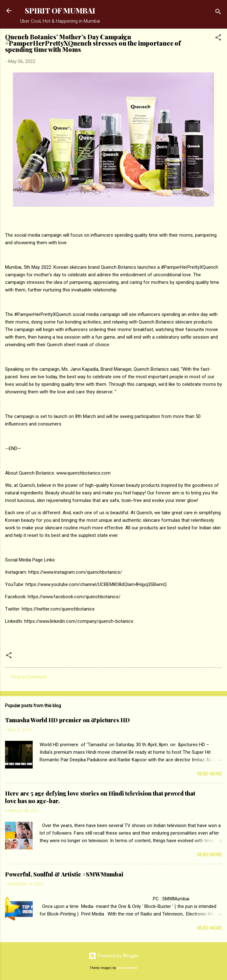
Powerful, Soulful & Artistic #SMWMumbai (64, 874)
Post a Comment (29, 677)
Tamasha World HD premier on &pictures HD (67, 720)
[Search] (218, 13)
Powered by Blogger (114, 956)
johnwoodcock (127, 968)
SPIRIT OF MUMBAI (60, 11)
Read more (210, 774)
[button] (218, 39)
